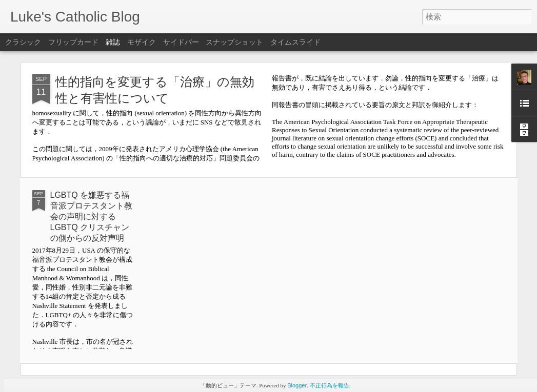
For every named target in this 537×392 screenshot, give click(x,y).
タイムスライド (295, 42)
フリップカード (73, 42)
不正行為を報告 (330, 385)
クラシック (23, 42)
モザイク (142, 42)
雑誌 (113, 42)
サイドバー (181, 42)
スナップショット (234, 42)
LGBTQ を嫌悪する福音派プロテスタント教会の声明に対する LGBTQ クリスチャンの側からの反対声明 (91, 216)
